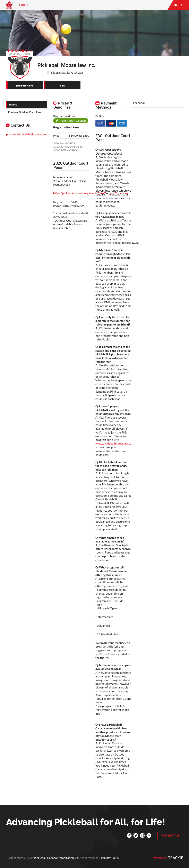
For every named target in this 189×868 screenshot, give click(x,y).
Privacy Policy (110, 858)
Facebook (139, 103)
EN (175, 5)
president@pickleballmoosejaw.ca (28, 134)
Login (23, 5)
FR (183, 5)
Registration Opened (73, 121)
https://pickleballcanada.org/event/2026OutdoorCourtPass (91, 193)
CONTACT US (170, 835)
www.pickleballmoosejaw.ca (113, 443)
